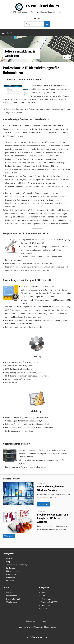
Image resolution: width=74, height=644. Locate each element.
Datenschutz (31, 621)
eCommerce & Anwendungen (17, 565)
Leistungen (10, 568)
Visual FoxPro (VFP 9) (50, 602)
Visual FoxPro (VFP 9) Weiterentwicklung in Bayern (37, 627)
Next (69, 57)
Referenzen (11, 578)
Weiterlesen (43, 504)
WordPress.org (12, 602)
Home (44, 592)
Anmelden (10, 592)
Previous (65, 57)
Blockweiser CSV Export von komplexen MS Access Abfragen (53, 518)
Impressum (44, 621)
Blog (8, 562)
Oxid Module (11, 574)
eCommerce (46, 599)
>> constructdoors (42, 6)
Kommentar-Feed (13, 599)
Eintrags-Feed (12, 596)
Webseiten (10, 581)
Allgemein (10, 558)
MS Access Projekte (14, 571)
